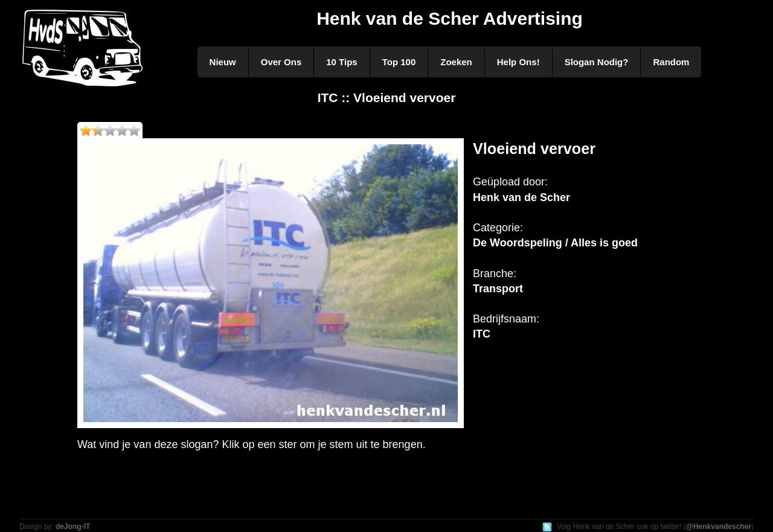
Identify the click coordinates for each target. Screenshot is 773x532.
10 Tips (342, 62)
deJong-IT (73, 527)
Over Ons (281, 62)
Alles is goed (604, 243)
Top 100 (399, 62)
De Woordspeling (518, 243)
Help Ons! (518, 62)
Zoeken (456, 62)
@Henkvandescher (719, 527)
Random (671, 62)
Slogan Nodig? (597, 62)
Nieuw (223, 62)
